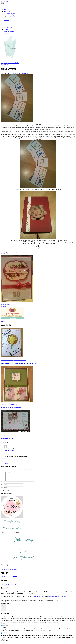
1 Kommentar (25, 73)
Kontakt (6, 29)
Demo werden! (10, 18)
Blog (5, 10)
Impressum (6, 33)
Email (2, 489)
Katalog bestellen (11, 13)
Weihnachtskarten (13, 435)
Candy (2, 404)
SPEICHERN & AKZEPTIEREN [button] (8, 643)
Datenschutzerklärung (9, 31)
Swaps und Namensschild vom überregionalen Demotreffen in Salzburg (18, 363)
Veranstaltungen (21, 360)
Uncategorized (4, 65)
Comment (3, 483)
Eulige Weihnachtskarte (7, 438)
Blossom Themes (38, 598)
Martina (9, 448)
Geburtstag (7, 404)
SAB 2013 (10, 252)
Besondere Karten (5, 360)
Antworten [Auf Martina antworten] (6, 463)
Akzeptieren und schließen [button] (7, 605)
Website (3, 492)
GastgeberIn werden (12, 17)
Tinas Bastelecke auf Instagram (9, 578)
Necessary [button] (3, 625)
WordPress (52, 598)
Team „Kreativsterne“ (9, 28)
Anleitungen (6, 20)
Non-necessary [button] (4, 634)
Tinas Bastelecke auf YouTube (8, 586)
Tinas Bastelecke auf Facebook (9, 571)
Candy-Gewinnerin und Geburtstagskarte (11, 408)
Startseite (6, 8)
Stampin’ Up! (7, 11)
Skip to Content (5, 1)
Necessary (5, 627)
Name (2, 486)
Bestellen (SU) (10, 15)
